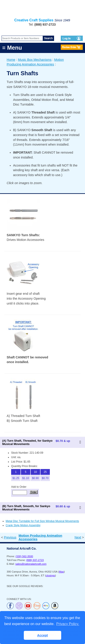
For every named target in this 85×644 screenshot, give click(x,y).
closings (51, 575)
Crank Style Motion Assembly (23, 525)
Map (61, 572)
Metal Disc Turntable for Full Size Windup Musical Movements (42, 521)
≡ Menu (12, 48)
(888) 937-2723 (35, 560)
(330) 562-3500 (24, 556)
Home (11, 60)
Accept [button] (42, 635)
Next (78, 537)
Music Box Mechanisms (35, 60)
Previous (10, 537)
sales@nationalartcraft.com (31, 564)
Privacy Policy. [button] (68, 624)
